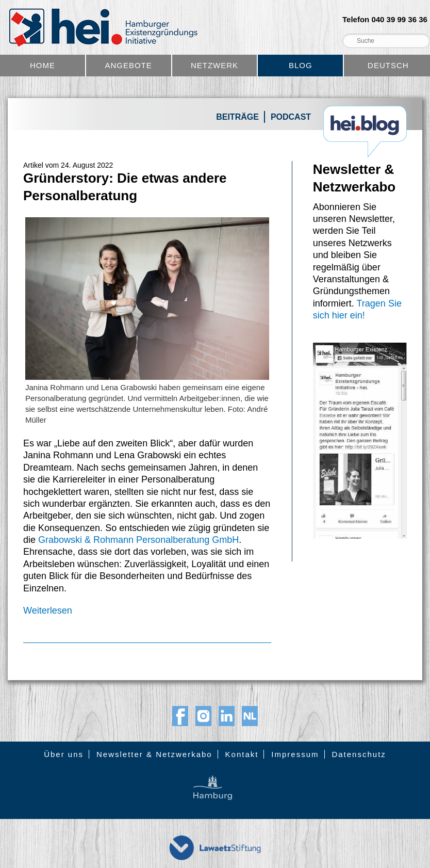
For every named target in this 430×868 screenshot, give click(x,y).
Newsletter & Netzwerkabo (154, 754)
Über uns (64, 754)
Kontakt (242, 754)
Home (43, 65)
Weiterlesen (48, 610)
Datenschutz (359, 754)
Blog (301, 65)
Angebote (129, 65)
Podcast (291, 117)
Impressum (295, 754)
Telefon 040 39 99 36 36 (385, 20)
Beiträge (237, 117)
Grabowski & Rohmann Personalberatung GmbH (138, 540)
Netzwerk (214, 65)
